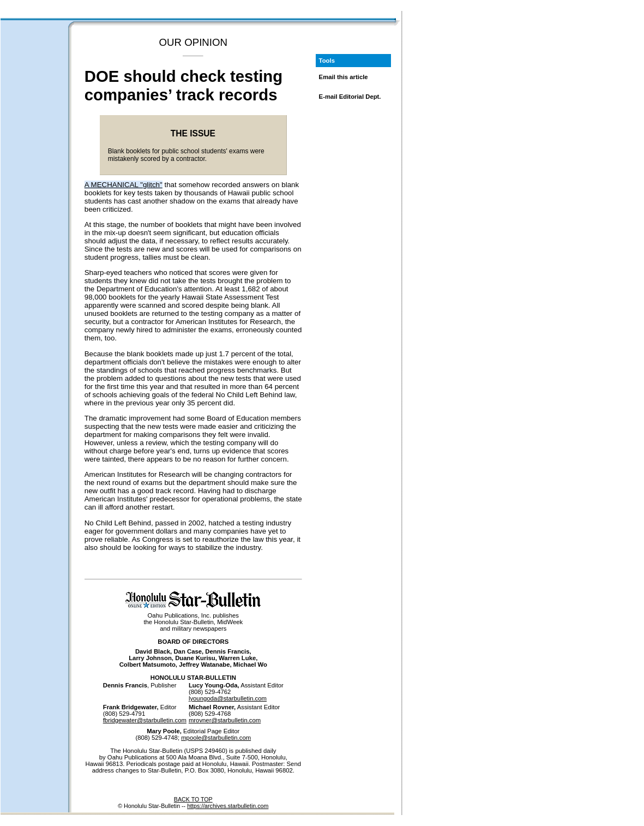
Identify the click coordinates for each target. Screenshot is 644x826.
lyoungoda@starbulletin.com (228, 698)
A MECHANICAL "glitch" (124, 185)
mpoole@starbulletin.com (216, 738)
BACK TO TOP (193, 799)
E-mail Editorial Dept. (350, 97)
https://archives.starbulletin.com (228, 806)
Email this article (344, 77)
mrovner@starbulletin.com (225, 720)
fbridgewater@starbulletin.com (145, 720)
